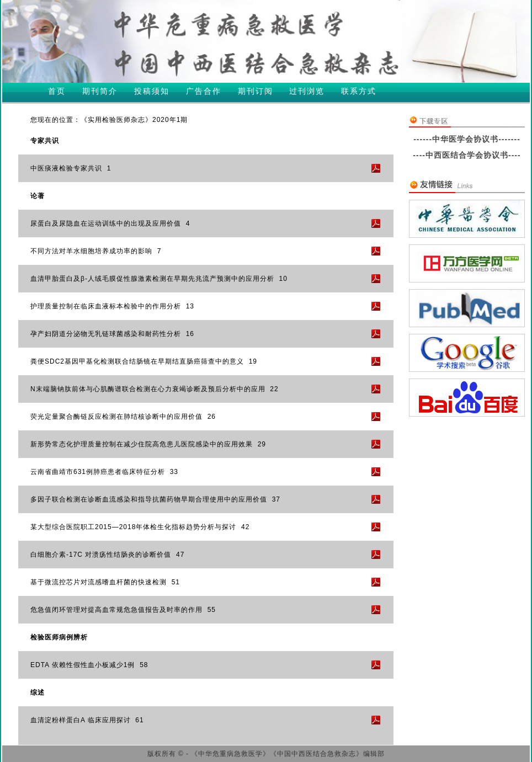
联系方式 (359, 91)
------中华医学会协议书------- (467, 139)
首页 (57, 91)
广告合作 (204, 91)
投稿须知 (152, 91)
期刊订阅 (256, 91)
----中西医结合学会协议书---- (467, 155)
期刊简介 (100, 91)
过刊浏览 (307, 91)
